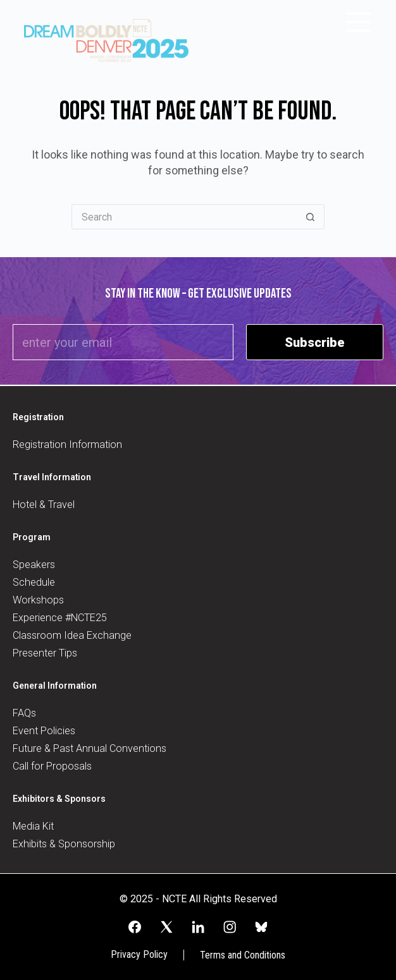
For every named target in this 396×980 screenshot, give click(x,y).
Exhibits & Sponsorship (64, 844)
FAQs (24, 713)
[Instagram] (230, 927)
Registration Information (67, 445)
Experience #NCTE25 (60, 618)
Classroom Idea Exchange (72, 635)
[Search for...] (184, 217)
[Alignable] (261, 927)
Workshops (38, 600)
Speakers (34, 565)
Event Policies (44, 731)
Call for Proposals (52, 766)
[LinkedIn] (198, 927)
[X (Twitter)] (166, 927)
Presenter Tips (45, 653)
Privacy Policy (139, 954)
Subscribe (315, 342)
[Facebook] (135, 927)
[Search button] (311, 217)
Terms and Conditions (243, 955)
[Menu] (358, 22)
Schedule (34, 582)
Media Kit (33, 826)
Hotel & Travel (44, 505)
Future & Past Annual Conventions (90, 748)
